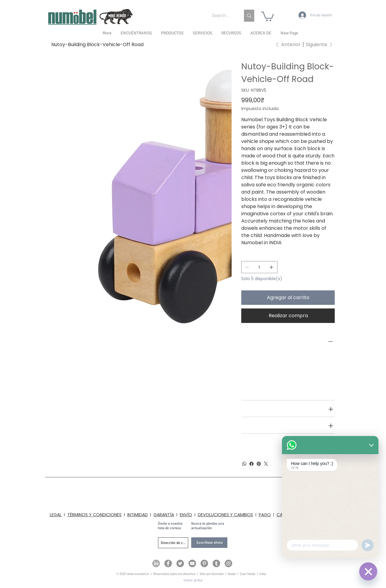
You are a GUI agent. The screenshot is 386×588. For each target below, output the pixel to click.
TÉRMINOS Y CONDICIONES (94, 515)
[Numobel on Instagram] (228, 563)
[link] (267, 16)
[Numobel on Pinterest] (204, 563)
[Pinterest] (259, 464)
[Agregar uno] (271, 267)
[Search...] (222, 16)
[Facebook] (252, 464)
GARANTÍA (164, 515)
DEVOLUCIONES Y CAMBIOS (225, 515)
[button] (261, 33)
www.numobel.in (138, 574)
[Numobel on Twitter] (180, 563)
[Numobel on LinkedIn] (156, 563)
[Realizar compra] (288, 316)
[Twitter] (266, 464)
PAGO (265, 515)
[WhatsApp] (244, 464)
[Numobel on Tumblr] (216, 563)
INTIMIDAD (138, 515)
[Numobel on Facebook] (168, 563)
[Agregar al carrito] (288, 298)
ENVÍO (186, 515)
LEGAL (56, 515)
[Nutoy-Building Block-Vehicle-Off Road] (97, 44)
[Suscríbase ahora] (209, 543)
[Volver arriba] (193, 580)
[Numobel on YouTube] (192, 563)
